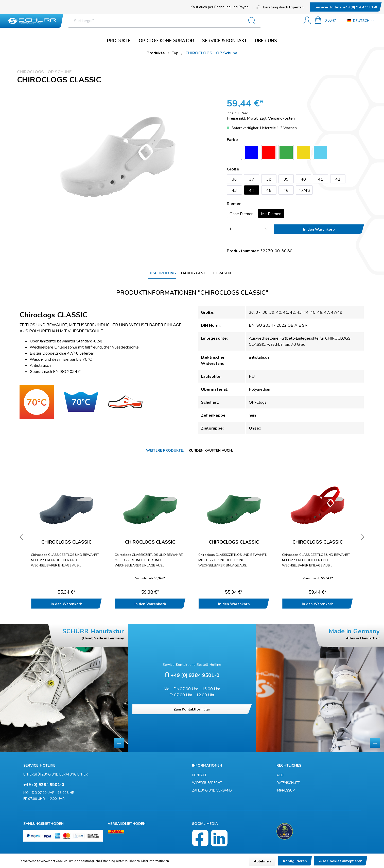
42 (338, 179)
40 (303, 179)
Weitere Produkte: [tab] (165, 451)
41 (321, 179)
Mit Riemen (271, 214)
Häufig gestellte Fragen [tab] (206, 273)
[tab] (162, 273)
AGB (280, 775)
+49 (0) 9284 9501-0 (346, 7)
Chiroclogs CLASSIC (66, 542)
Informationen (207, 766)
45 (269, 191)
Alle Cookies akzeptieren (341, 861)
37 (252, 179)
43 (234, 191)
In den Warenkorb (319, 230)
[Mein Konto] (307, 21)
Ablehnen (262, 861)
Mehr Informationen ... (157, 861)
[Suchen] (277, 21)
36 (234, 179)
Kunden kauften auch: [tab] (211, 451)
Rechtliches (289, 766)
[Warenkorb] (325, 21)
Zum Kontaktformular (192, 709)
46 (286, 191)
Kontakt (199, 775)
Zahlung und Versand (212, 791)
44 (252, 191)
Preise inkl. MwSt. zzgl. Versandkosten (261, 118)
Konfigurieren (295, 861)
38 (269, 179)
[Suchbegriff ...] (176, 21)
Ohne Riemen (241, 214)
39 (286, 179)
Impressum (286, 791)
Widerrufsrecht (207, 783)
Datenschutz (288, 783)
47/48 (304, 191)
